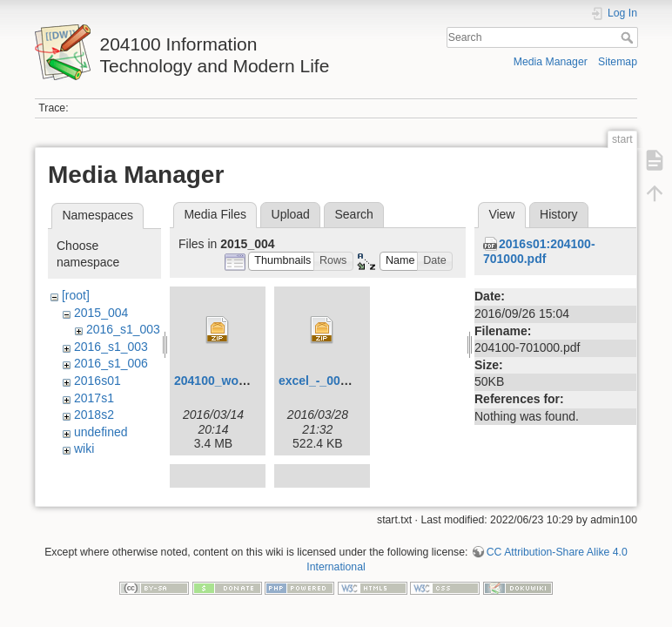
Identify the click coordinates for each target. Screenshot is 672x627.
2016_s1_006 (111, 363)
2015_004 (101, 313)
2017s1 (94, 398)
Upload (291, 214)
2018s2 (94, 415)
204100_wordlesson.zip (242, 381)
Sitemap (618, 62)
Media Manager (551, 62)
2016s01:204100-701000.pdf (539, 251)
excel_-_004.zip (323, 381)
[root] (76, 295)
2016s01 (97, 381)
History (559, 214)
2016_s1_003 (123, 329)
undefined (101, 432)
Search (629, 37)
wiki (84, 448)
